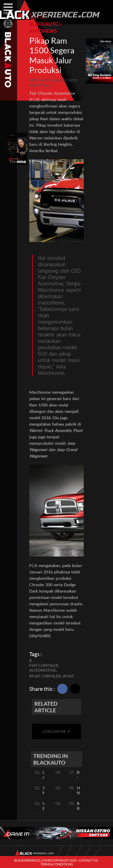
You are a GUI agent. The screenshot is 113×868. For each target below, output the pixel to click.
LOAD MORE (56, 731)
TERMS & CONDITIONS (57, 864)
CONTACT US (88, 860)
